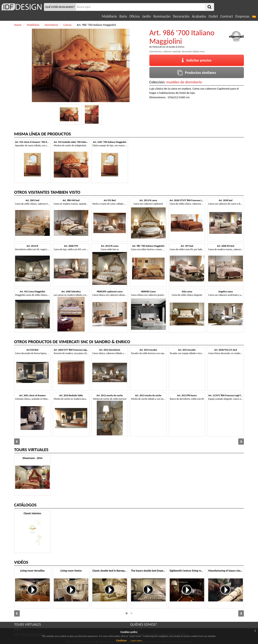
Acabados (199, 16)
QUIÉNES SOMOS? (144, 624)
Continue (121, 640)
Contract (227, 16)
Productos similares (197, 73)
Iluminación (162, 16)
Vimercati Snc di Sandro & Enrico (168, 47)
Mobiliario (109, 16)
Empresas (242, 16)
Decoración (181, 16)
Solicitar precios (197, 60)
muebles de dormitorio (184, 82)
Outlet (213, 16)
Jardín (146, 16)
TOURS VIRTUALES (28, 624)
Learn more (136, 641)
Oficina (135, 16)
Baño (123, 16)
